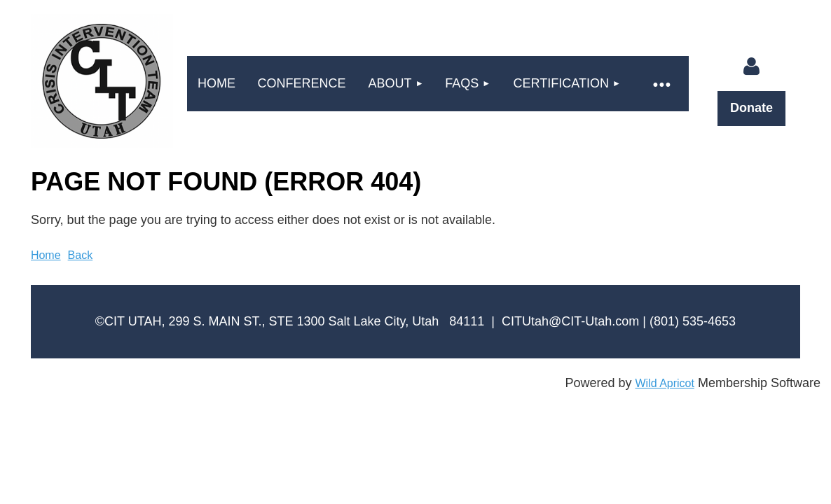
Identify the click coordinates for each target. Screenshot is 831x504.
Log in (752, 66)
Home (46, 255)
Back (81, 255)
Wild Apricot (664, 383)
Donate (751, 108)
